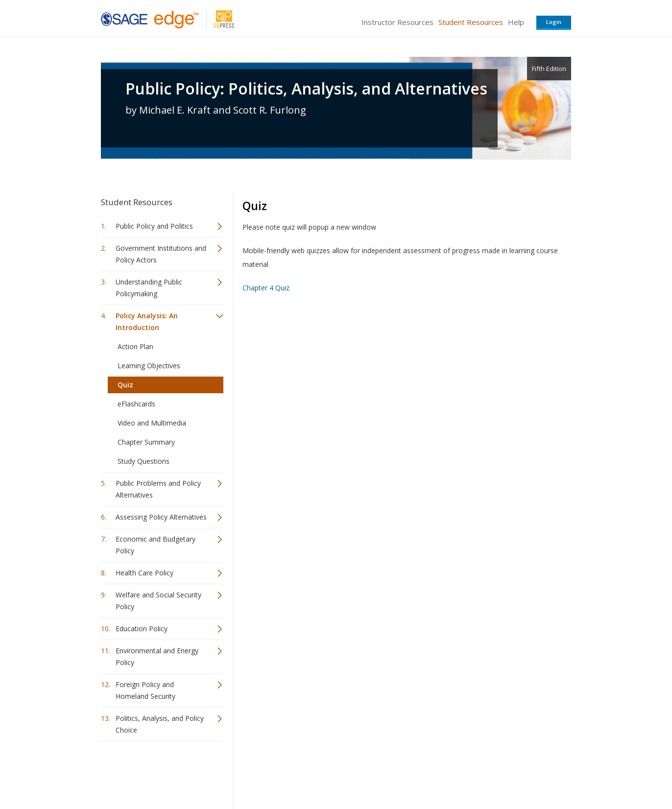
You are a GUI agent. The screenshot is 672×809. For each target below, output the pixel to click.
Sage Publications (157, 773)
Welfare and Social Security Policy (158, 601)
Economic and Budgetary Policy (156, 545)
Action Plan (135, 346)
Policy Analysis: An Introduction (147, 321)
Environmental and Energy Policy (157, 656)
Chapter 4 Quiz (266, 288)
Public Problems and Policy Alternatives (158, 489)
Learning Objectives (149, 366)
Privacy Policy (506, 773)
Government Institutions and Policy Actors (161, 254)
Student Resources (471, 22)
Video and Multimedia (152, 423)
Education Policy (142, 629)
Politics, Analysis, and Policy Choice (160, 724)
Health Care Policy (144, 573)
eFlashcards (136, 404)
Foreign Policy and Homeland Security (145, 690)
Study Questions (144, 461)
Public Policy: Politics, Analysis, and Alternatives (306, 89)
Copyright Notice (452, 773)
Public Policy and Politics (154, 226)
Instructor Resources (397, 22)
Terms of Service (392, 773)
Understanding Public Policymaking (149, 288)
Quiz (125, 385)
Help (516, 22)
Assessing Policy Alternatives (161, 517)
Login (554, 22)
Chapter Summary (146, 442)
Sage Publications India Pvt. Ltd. (243, 773)
